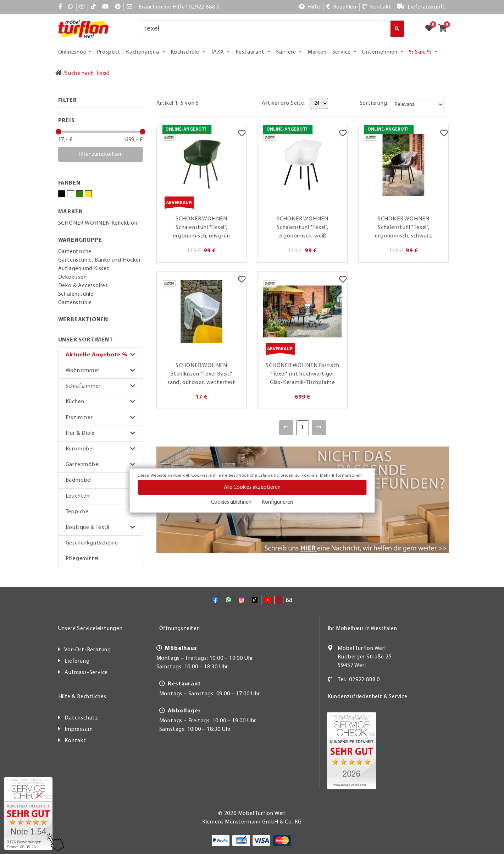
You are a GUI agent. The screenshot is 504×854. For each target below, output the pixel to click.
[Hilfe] (310, 7)
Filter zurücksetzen (101, 154)
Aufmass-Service (86, 673)
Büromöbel (80, 449)
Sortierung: (374, 103)
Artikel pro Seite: (284, 103)
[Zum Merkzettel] (431, 29)
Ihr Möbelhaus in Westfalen (362, 629)
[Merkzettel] (242, 134)
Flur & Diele (80, 433)
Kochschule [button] (186, 52)
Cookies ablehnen (231, 502)
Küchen (75, 402)
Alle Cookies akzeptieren (252, 487)
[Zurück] (286, 428)
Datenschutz (81, 718)
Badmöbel (79, 480)
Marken (317, 52)
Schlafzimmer (83, 386)
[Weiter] (319, 428)
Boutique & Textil (88, 527)
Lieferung (77, 661)
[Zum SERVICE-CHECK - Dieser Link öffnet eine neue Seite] (28, 814)
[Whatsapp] (71, 7)
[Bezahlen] (341, 7)
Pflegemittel (82, 559)
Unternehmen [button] (381, 52)
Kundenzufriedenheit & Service (368, 697)
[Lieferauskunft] (421, 7)
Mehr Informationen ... (343, 476)
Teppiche (77, 512)
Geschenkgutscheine (92, 543)
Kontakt (75, 741)
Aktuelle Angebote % (97, 355)
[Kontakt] (377, 7)
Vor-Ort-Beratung (88, 650)
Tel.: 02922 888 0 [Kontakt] (359, 680)
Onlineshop (73, 52)
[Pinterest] (118, 7)
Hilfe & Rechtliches (82, 697)
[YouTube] (106, 7)
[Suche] (264, 29)
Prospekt (109, 52)
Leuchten (78, 496)
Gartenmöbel (83, 465)
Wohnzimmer (83, 371)
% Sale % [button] (421, 52)
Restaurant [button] (251, 52)
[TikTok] (93, 7)
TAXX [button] (218, 52)
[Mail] (130, 7)
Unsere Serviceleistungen (90, 629)
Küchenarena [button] (143, 52)
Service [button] (342, 52)
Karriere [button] (287, 52)
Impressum (79, 729)
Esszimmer (79, 418)
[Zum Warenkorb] (445, 29)
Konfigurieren (277, 502)
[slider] (59, 132)
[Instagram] (82, 7)
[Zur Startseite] (59, 73)
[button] (101, 355)
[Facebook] (60, 7)
